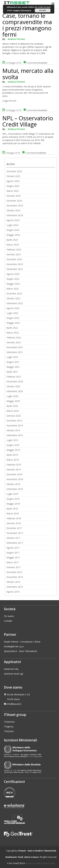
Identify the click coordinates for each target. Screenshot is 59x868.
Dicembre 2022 (14, 294)
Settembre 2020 (15, 391)
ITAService (9, 722)
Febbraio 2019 (14, 465)
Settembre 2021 (15, 352)
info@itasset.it (14, 704)
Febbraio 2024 (14, 250)
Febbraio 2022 (14, 338)
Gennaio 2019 (14, 469)
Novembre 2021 (15, 347)
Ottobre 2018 (13, 484)
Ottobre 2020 (13, 386)
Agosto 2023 (13, 274)
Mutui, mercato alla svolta (28, 74)
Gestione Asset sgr (14, 674)
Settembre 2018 (15, 489)
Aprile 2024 (12, 240)
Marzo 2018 (13, 513)
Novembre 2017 (15, 533)
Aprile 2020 (12, 406)
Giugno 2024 (13, 230)
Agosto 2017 (13, 548)
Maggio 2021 (13, 367)
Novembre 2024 (15, 206)
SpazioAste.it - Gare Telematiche (21, 651)
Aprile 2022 (12, 328)
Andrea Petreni (16, 39)
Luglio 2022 (12, 313)
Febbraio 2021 (14, 377)
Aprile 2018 (12, 509)
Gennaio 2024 (14, 254)
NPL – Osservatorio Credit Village (28, 121)
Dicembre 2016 (14, 572)
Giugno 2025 (13, 186)
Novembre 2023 (15, 264)
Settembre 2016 (15, 587)
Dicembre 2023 (14, 259)
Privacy (29, 863)
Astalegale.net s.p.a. (14, 646)
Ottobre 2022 (13, 298)
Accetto (43, 10)
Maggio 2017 (13, 557)
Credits (52, 863)
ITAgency (9, 726)
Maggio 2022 (13, 323)
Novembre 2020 (15, 381)
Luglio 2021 (12, 357)
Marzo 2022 (13, 333)
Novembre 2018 (15, 479)
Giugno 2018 (13, 499)
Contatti (8, 621)
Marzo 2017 (13, 562)
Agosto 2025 (13, 181)
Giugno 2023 (13, 279)
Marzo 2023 (13, 289)
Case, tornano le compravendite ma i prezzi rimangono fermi (27, 25)
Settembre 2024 (15, 215)
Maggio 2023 (13, 284)
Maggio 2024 (13, 235)
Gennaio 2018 (14, 523)
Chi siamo (9, 616)
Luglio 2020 (12, 396)
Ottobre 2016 (13, 582)
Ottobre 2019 (13, 430)
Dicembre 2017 (14, 528)
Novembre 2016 (15, 577)
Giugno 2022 (13, 318)
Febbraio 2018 (14, 518)
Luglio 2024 (12, 225)
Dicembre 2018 (14, 474)
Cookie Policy (41, 863)
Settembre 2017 (15, 543)
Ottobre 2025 (13, 176)
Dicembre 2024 (14, 201)
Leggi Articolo (9, 101)
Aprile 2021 (12, 372)
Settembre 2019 (15, 435)
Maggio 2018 (13, 504)
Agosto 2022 (13, 308)
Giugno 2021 (13, 362)
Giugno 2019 (13, 445)
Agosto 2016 (13, 592)
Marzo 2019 (13, 460)
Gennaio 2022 (14, 342)
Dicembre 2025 (14, 171)
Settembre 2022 (15, 303)
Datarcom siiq (11, 669)
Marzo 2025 (13, 191)
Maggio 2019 (13, 450)
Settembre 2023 (15, 269)
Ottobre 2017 (13, 538)
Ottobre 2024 (13, 210)
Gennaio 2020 (14, 416)
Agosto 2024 (13, 220)
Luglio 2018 (12, 494)
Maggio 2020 (13, 401)
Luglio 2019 (12, 440)
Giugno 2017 (13, 553)
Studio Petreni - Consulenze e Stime (22, 642)
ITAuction (9, 731)
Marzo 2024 (13, 245)
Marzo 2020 (13, 411)
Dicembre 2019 (14, 421)
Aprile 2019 (12, 455)
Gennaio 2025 (14, 196)
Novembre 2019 (15, 425)
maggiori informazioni (22, 10)
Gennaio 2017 (14, 567)
